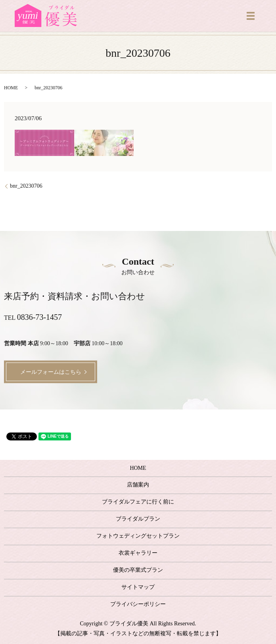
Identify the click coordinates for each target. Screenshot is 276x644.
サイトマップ (138, 587)
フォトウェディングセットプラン (138, 536)
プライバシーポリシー (138, 604)
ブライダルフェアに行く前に (138, 502)
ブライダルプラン (138, 519)
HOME (11, 88)
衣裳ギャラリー (138, 553)
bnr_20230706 (26, 186)
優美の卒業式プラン (138, 570)
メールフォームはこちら (51, 372)
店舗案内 (138, 485)
